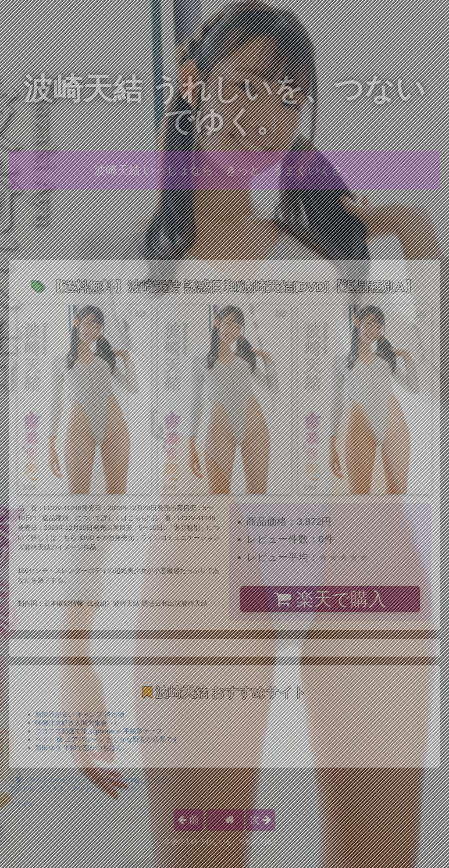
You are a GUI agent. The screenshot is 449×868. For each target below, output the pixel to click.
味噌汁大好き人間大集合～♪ (76, 723)
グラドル (22, 804)
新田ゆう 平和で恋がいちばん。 (82, 748)
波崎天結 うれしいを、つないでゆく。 (225, 105)
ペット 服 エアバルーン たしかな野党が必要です (107, 739)
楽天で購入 (330, 599)
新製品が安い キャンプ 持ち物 (80, 714)
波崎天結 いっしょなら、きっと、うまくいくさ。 (224, 170)
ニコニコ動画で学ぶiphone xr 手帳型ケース (99, 731)
